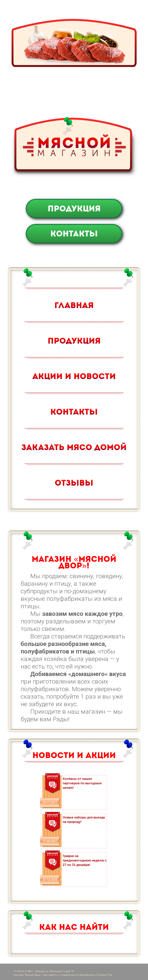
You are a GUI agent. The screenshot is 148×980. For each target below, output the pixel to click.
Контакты (74, 234)
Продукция (74, 209)
